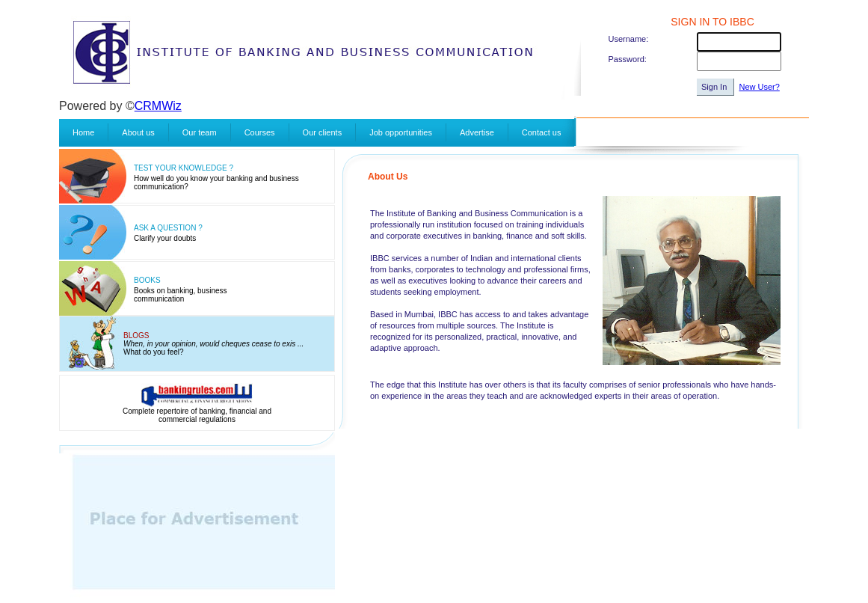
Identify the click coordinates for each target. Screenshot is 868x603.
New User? (759, 87)
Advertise (477, 132)
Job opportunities (401, 132)
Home (83, 132)
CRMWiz (158, 106)
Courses (260, 132)
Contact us (542, 132)
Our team (200, 132)
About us (138, 132)
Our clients (323, 132)
